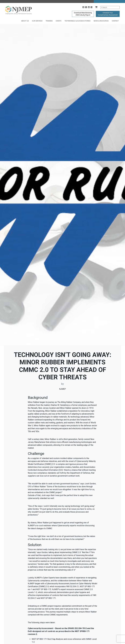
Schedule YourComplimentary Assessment (108, 14)
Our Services (37, 21)
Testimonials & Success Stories (78, 21)
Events (59, 21)
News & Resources (101, 21)
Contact (115, 21)
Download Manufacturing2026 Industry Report (83, 14)
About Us (25, 21)
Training (49, 21)
